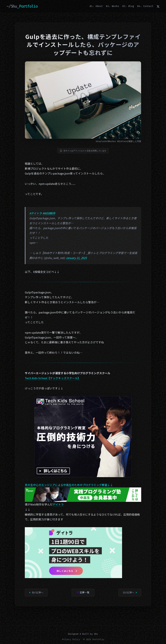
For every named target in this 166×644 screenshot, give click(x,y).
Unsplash (101, 141)
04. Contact (145, 6)
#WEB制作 (49, 213)
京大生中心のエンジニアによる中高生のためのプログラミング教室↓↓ (69, 485)
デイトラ (58, 504)
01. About (96, 6)
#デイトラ (36, 213)
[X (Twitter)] (158, 6)
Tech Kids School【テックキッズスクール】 (53, 378)
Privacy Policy (71, 639)
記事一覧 (85, 593)
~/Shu (22, 6)
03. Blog (128, 6)
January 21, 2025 (76, 258)
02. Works (113, 6)
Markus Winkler (117, 141)
